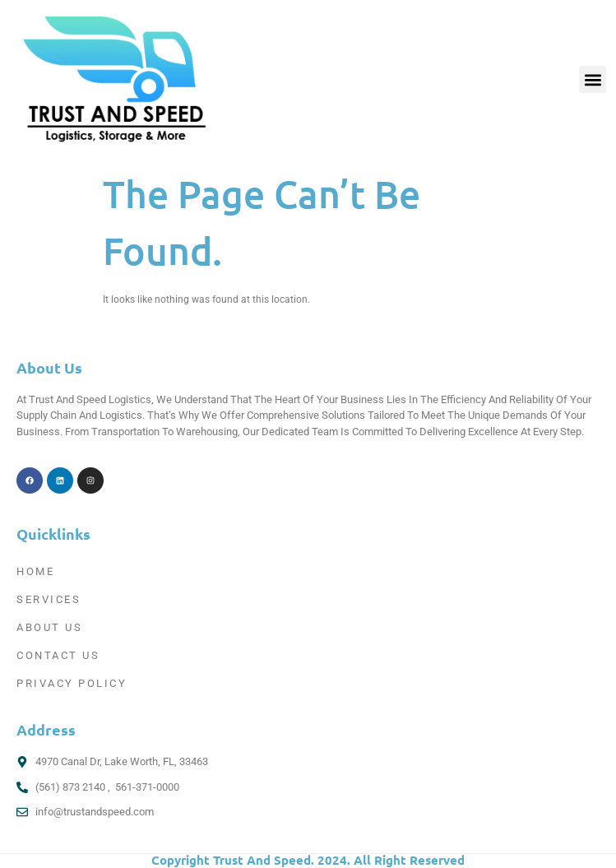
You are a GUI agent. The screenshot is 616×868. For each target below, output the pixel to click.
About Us (49, 627)
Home (35, 571)
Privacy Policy (72, 683)
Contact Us (58, 655)
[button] (593, 79)
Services (49, 599)
